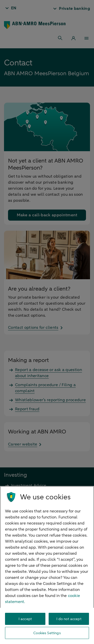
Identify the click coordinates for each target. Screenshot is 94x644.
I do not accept (69, 619)
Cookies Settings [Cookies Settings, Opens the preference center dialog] (47, 633)
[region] (47, 565)
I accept (25, 619)
